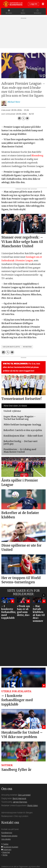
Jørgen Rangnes (20, 802)
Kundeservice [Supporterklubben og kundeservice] (7, 833)
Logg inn (33, 4)
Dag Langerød (24, 795)
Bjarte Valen (33, 806)
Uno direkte (6, 839)
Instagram (7, 850)
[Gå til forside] (13, 4)
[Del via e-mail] (27, 118)
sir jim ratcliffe (11, 347)
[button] (44, 595)
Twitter (6, 844)
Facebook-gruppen (11, 847)
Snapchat (6, 852)
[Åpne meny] (43, 4)
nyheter (27, 347)
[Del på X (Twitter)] (23, 118)
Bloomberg (37, 156)
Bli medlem (8, 13)
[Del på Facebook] (19, 118)
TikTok (5, 855)
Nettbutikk (38, 13)
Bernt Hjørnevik (19, 799)
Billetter (23, 13)
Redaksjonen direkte (9, 836)
